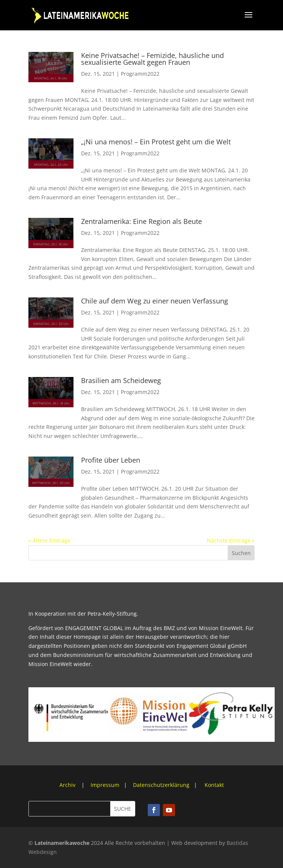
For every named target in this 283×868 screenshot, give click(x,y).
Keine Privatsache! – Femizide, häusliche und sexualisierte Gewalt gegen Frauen (152, 59)
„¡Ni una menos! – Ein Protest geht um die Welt (156, 142)
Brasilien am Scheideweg (121, 380)
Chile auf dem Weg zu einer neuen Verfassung (155, 301)
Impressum (105, 785)
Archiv (68, 785)
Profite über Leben (111, 460)
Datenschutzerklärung (161, 785)
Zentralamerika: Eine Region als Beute (141, 221)
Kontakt (214, 785)
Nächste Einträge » (231, 540)
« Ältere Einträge (49, 540)
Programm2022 (140, 74)
